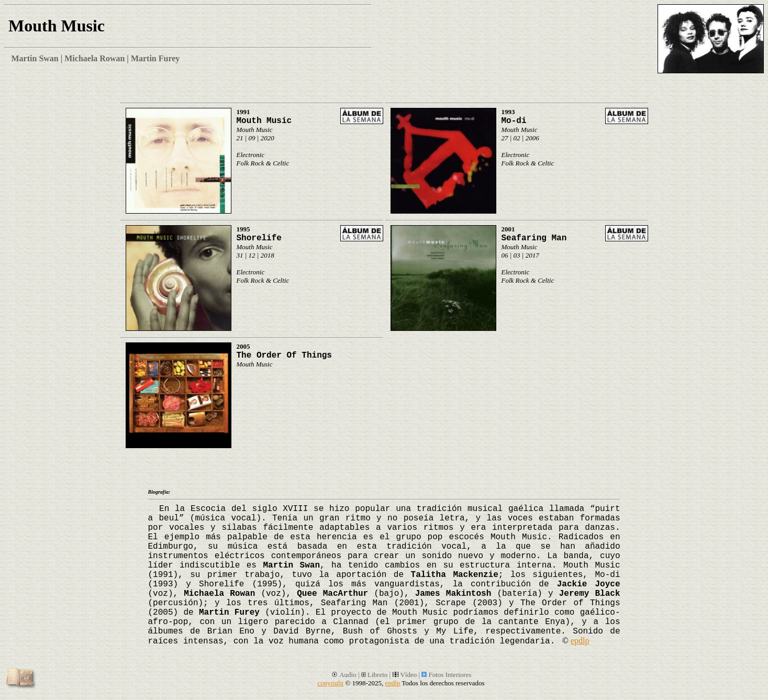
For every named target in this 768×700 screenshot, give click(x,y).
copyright (330, 683)
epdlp (580, 641)
